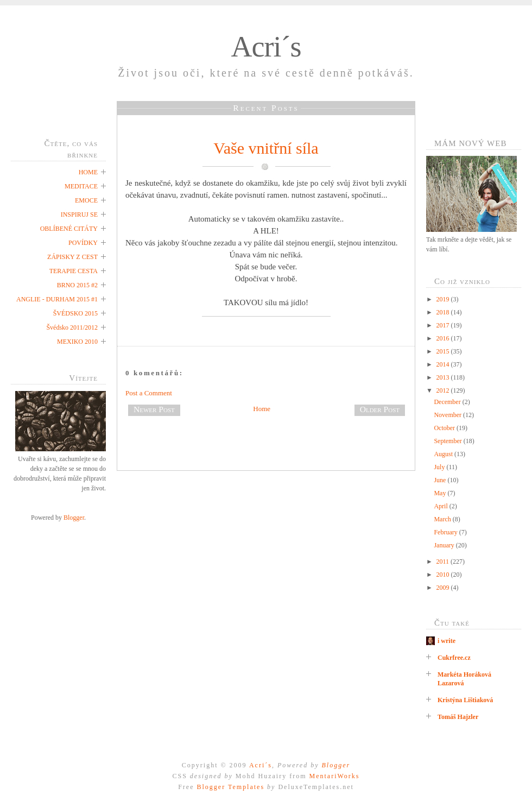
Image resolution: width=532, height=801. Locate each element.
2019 (444, 299)
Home (262, 409)
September (448, 441)
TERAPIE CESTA (74, 271)
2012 (444, 390)
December (448, 402)
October (445, 428)
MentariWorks (334, 776)
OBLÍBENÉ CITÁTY (69, 229)
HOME (88, 172)
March (443, 519)
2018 (444, 312)
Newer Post (154, 409)
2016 (444, 338)
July (440, 467)
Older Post (380, 409)
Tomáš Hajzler (458, 717)
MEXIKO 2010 (77, 342)
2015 (444, 351)
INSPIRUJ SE (79, 215)
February (446, 532)
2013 (444, 377)
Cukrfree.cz (454, 658)
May (441, 493)
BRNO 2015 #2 (77, 285)
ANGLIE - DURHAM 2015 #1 (57, 299)
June (441, 480)
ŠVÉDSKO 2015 (75, 313)
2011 (444, 562)
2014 (444, 364)
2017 (444, 325)
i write (446, 641)
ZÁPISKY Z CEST (72, 257)
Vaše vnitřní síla (266, 148)
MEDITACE (81, 186)
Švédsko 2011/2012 (72, 327)
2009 (444, 588)
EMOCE (86, 200)
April (441, 506)
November (448, 415)
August (444, 454)
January (445, 545)
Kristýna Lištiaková (465, 700)
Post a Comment (149, 393)
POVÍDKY (83, 243)
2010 (444, 575)
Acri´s (266, 47)
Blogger (74, 518)
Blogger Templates (230, 787)
